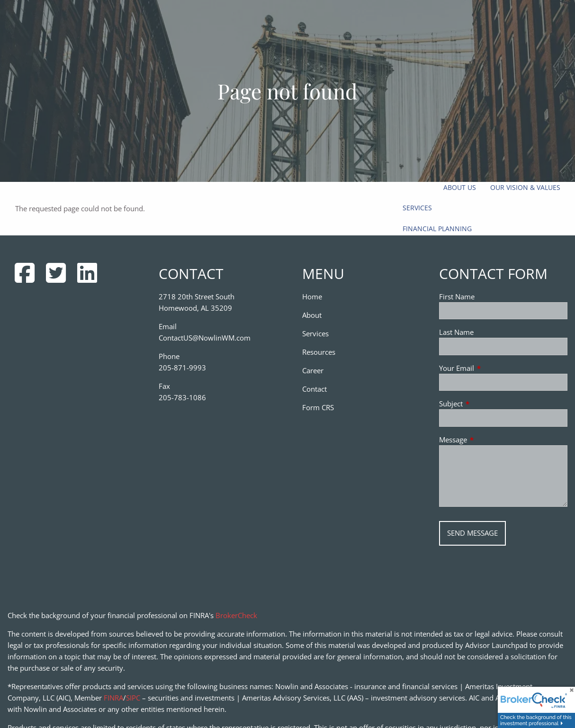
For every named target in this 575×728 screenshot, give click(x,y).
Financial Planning (437, 229)
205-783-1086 (182, 397)
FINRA (113, 698)
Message (488, 440)
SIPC (133, 698)
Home (312, 297)
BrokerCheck (236, 615)
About (312, 315)
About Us (460, 187)
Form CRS (318, 407)
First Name (457, 297)
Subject (486, 404)
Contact (314, 389)
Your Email (492, 368)
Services (417, 208)
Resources (319, 352)
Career (313, 370)
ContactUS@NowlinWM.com (205, 338)
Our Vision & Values (525, 187)
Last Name (456, 332)
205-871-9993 (182, 368)
